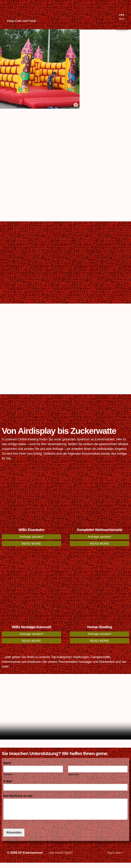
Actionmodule (11, 667)
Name (8, 768)
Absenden (14, 838)
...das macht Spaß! (61, 858)
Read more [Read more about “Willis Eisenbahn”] (31, 549)
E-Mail (8, 787)
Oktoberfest (107, 667)
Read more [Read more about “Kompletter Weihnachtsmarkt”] (100, 549)
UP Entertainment (31, 858)
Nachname (74, 780)
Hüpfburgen (81, 662)
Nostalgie (85, 667)
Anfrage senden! (31, 542)
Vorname (8, 780)
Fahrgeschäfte (101, 662)
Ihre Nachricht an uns (19, 801)
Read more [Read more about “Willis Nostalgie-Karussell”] (31, 646)
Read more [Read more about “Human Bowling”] (100, 646)
